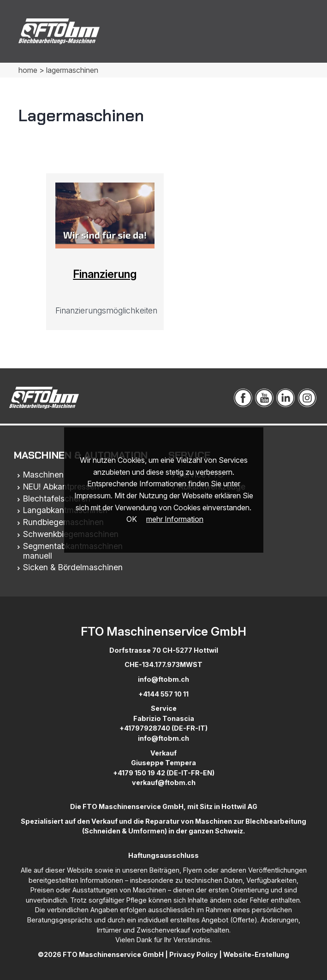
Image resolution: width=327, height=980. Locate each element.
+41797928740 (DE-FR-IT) (163, 728)
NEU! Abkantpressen (61, 487)
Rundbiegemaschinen (63, 522)
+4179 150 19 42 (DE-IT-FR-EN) (164, 773)
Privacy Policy (193, 954)
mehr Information (175, 519)
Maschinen (43, 475)
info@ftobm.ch (163, 679)
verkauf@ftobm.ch (164, 782)
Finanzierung (105, 274)
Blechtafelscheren (57, 499)
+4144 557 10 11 (163, 694)
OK (132, 519)
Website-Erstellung (256, 954)
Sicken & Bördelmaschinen (73, 567)
